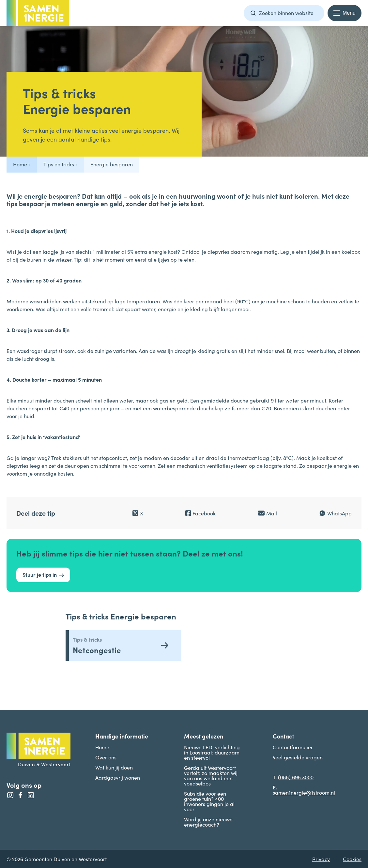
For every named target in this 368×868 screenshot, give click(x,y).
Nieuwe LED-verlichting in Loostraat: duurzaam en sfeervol (212, 752)
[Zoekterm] (284, 13)
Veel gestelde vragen (298, 757)
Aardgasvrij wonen (118, 777)
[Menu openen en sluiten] (345, 13)
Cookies (352, 859)
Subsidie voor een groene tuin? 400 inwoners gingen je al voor (209, 801)
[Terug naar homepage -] (38, 13)
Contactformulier (293, 747)
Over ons (106, 757)
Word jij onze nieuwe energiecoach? (208, 822)
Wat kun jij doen (114, 767)
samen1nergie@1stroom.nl (304, 792)
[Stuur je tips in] (43, 575)
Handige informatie (122, 736)
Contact (283, 736)
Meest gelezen (204, 736)
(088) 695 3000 (296, 777)
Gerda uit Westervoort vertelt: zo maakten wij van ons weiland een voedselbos (211, 775)
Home (102, 747)
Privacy (321, 859)
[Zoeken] (253, 13)
